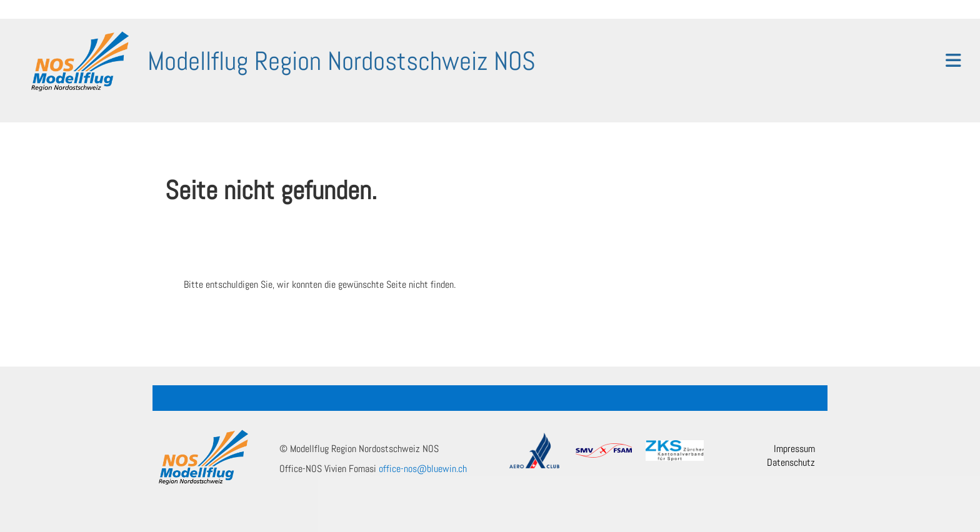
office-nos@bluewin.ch (423, 469)
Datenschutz (791, 462)
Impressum (794, 449)
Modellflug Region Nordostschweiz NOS (342, 61)
